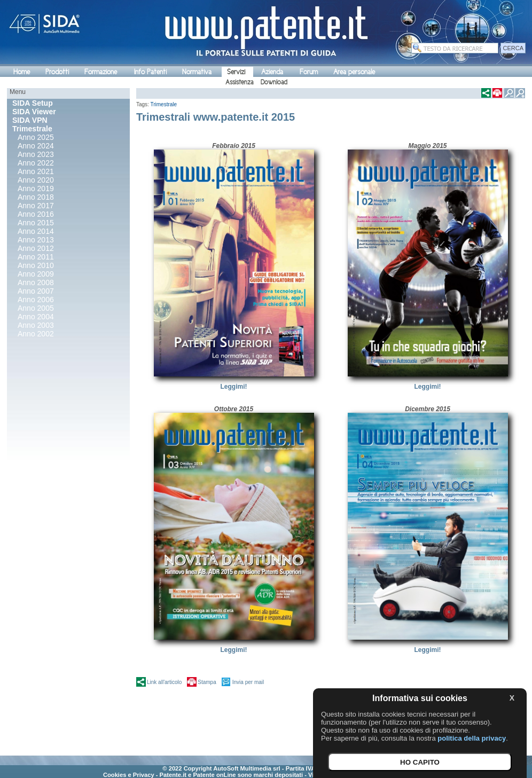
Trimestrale (164, 104)
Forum (309, 72)
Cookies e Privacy (129, 775)
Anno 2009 (36, 274)
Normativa (197, 72)
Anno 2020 (36, 180)
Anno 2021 (36, 171)
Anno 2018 (36, 197)
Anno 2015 (36, 223)
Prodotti (57, 72)
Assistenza (239, 82)
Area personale (354, 72)
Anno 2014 (36, 231)
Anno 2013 (36, 240)
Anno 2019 (36, 188)
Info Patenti (150, 72)
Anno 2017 (36, 206)
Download (274, 82)
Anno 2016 (36, 214)
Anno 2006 (36, 300)
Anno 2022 (36, 163)
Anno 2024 (36, 146)
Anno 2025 (36, 137)
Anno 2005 (36, 308)
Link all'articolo (164, 682)
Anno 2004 (36, 317)
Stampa (207, 682)
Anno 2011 (36, 257)
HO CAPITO (420, 762)
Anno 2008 (36, 282)
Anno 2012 (36, 248)
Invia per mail (248, 682)
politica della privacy (472, 738)
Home (22, 72)
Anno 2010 (36, 265)
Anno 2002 (36, 334)
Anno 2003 (36, 325)
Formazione (101, 72)
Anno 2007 (36, 291)
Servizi (236, 72)
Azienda (272, 72)
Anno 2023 (36, 154)
